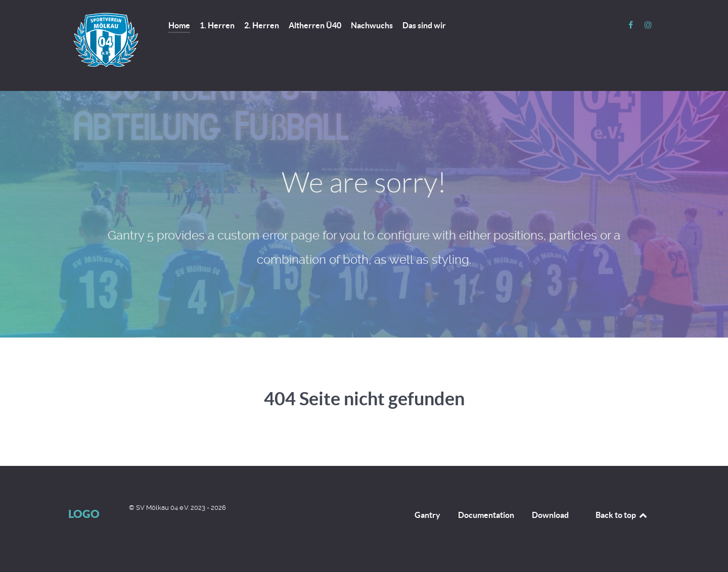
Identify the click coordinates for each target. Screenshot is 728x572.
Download (550, 515)
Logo (84, 514)
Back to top (622, 515)
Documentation (486, 515)
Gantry (427, 515)
